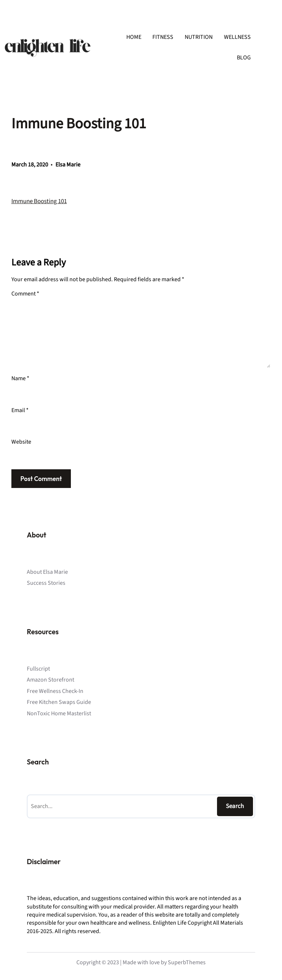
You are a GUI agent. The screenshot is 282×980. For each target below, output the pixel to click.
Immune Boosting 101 (39, 201)
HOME (134, 37)
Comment (25, 294)
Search (235, 806)
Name (20, 378)
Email (20, 410)
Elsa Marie (68, 165)
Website (21, 442)
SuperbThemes (187, 962)
